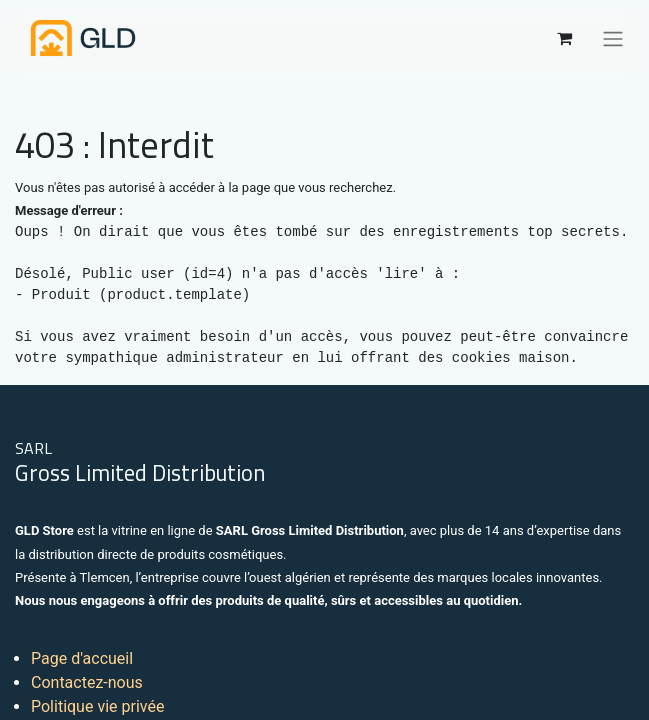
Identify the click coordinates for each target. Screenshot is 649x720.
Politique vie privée (97, 706)
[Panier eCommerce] (564, 38)
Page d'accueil (82, 658)
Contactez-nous (87, 682)
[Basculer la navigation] (613, 38)
